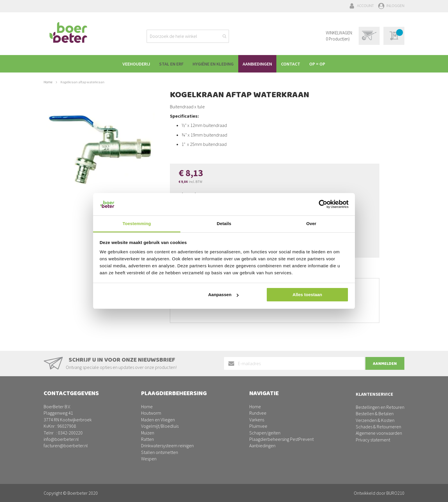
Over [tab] (311, 223)
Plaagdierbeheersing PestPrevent (281, 439)
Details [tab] (224, 223)
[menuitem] (133, 64)
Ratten (147, 439)
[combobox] (188, 36)
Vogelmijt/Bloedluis (160, 426)
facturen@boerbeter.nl (66, 446)
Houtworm (151, 413)
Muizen (148, 433)
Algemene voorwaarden (379, 433)
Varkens (257, 420)
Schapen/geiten (265, 433)
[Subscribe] (385, 363)
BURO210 (395, 493)
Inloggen (395, 6)
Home (48, 82)
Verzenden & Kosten (375, 420)
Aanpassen (223, 295)
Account (365, 6)
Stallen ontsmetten (160, 452)
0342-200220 (70, 433)
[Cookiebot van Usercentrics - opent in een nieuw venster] (323, 204)
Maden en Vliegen (158, 420)
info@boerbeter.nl (61, 439)
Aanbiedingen (262, 446)
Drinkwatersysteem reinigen (167, 446)
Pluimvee (258, 426)
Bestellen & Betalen (375, 413)
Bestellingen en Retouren (380, 407)
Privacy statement (373, 440)
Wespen (149, 459)
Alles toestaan (307, 295)
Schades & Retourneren (378, 427)
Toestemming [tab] (137, 223)
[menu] (224, 64)
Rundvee (258, 413)
